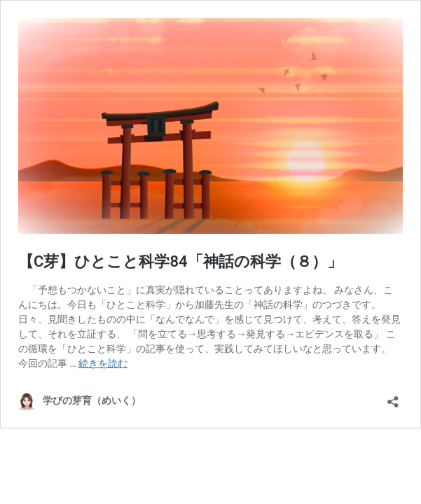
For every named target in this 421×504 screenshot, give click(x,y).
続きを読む (103, 363)
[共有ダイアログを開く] (393, 397)
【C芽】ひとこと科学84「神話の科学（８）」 (180, 261)
